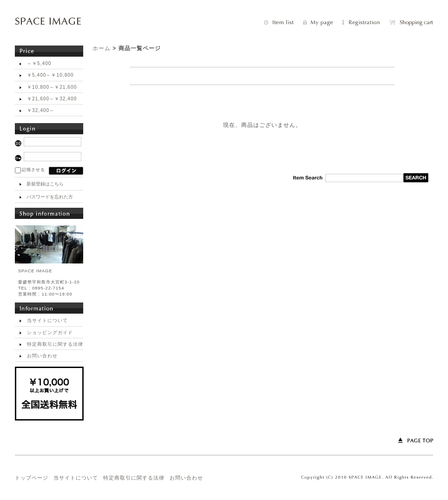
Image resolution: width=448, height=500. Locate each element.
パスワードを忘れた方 (50, 197)
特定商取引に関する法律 (55, 344)
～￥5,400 (39, 63)
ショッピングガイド (50, 332)
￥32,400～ (41, 110)
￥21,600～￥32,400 (52, 99)
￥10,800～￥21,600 (52, 87)
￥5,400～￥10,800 (50, 75)
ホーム (102, 48)
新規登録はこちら (45, 184)
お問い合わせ (42, 356)
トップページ (32, 478)
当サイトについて (47, 320)
